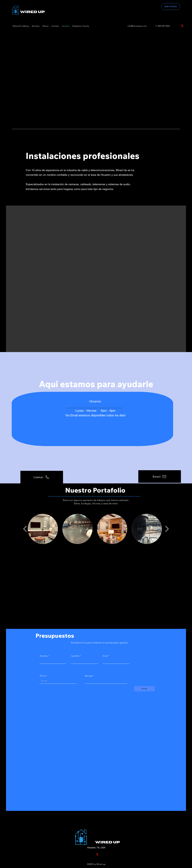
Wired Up (32, 12)
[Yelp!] (182, 26)
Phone (43, 676)
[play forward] (167, 529)
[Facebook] (178, 26)
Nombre (44, 656)
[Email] (160, 477)
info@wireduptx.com (137, 26)
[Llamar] (42, 477)
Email (105, 656)
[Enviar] (144, 689)
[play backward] (25, 529)
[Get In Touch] (171, 7)
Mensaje (89, 676)
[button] (43, 529)
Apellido (75, 656)
